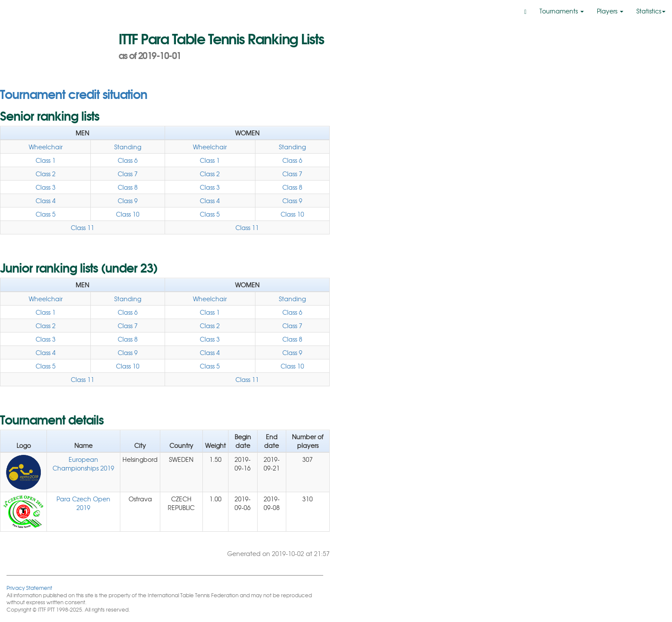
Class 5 (46, 214)
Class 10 (128, 214)
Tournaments (562, 11)
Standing (128, 147)
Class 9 (128, 201)
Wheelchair (46, 147)
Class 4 (46, 201)
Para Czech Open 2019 (83, 503)
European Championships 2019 (83, 464)
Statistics (651, 11)
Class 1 (46, 160)
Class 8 (128, 187)
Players (610, 11)
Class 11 (83, 227)
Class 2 (46, 174)
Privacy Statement (29, 587)
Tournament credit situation (74, 93)
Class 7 (128, 174)
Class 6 (128, 160)
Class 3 (46, 187)
